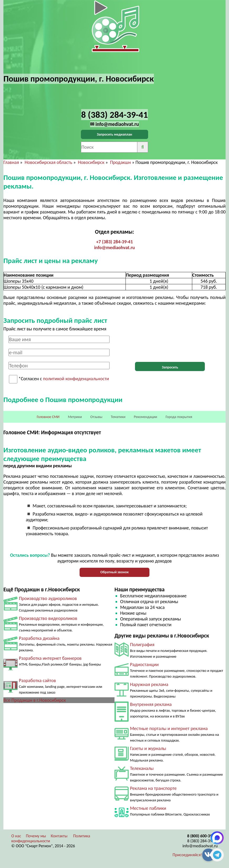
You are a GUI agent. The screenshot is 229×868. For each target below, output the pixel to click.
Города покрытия (179, 417)
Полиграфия (142, 645)
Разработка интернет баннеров (50, 658)
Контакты (59, 836)
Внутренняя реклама (151, 704)
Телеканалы (142, 768)
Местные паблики (148, 808)
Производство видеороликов (48, 618)
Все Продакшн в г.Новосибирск (35, 700)
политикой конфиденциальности (76, 379)
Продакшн (120, 162)
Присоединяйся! (187, 855)
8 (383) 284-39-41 (202, 841)
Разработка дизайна (39, 638)
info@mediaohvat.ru (114, 248)
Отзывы (96, 417)
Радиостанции (144, 665)
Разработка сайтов (37, 681)
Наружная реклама (149, 684)
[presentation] (170, 346)
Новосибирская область (48, 162)
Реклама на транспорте (153, 788)
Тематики (118, 417)
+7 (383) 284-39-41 (114, 242)
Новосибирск (91, 162)
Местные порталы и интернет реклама (169, 728)
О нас (16, 836)
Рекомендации (146, 417)
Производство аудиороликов (48, 598)
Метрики (75, 417)
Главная (11, 162)
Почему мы (36, 836)
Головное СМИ (48, 417)
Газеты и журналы (148, 748)
